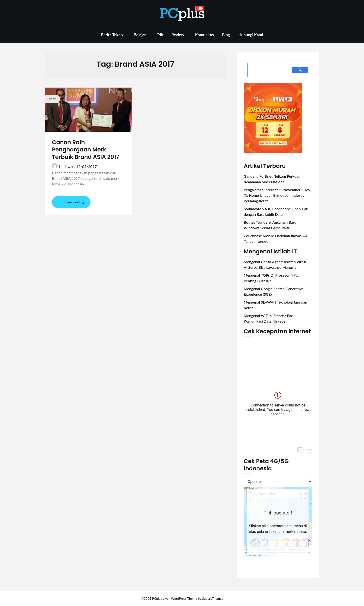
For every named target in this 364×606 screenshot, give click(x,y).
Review (178, 35)
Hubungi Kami (251, 35)
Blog (226, 35)
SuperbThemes (213, 598)
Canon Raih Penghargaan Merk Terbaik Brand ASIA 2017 (86, 149)
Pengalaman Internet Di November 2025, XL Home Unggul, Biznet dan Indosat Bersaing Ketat (277, 195)
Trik (160, 35)
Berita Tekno (112, 35)
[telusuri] (262, 68)
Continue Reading (71, 202)
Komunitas (204, 35)
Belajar (140, 35)
